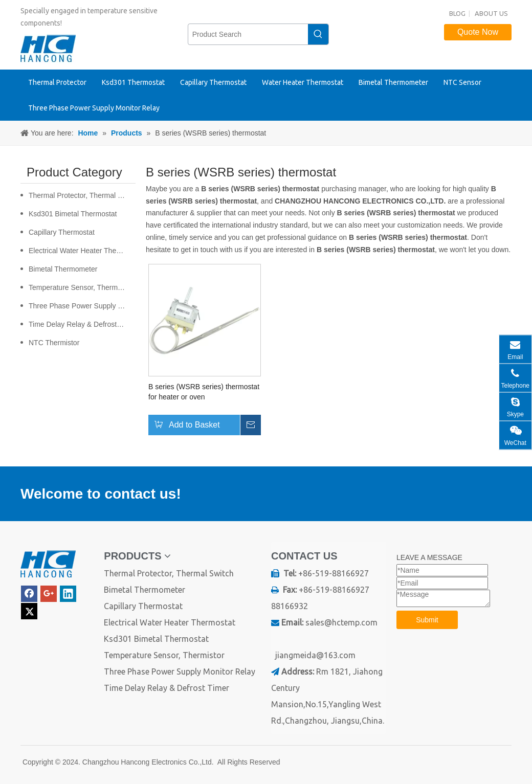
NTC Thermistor (54, 343)
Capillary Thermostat (62, 232)
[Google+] (49, 594)
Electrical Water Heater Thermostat (82, 251)
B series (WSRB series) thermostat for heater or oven (204, 392)
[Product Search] (248, 34)
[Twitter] (29, 611)
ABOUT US (491, 13)
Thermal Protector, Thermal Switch (82, 195)
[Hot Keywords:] (318, 34)
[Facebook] (29, 594)
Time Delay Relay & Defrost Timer (82, 324)
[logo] (48, 565)
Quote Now (478, 32)
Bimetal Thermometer (63, 269)
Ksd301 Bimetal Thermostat (73, 214)
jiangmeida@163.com (315, 655)
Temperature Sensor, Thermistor (80, 287)
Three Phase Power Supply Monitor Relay (82, 306)
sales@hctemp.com (341, 622)
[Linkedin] (68, 594)
